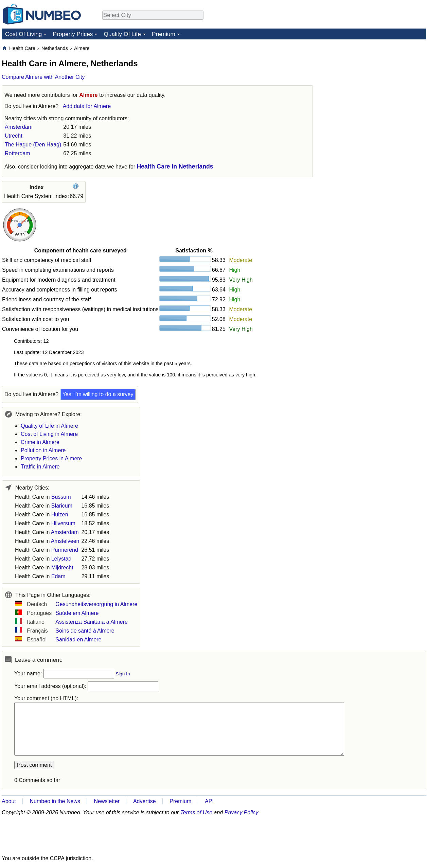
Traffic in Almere (40, 467)
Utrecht (14, 136)
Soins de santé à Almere (85, 631)
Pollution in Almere (43, 450)
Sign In (123, 674)
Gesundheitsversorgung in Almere (96, 604)
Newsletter (107, 801)
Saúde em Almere (77, 613)
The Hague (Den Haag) (33, 145)
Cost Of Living (23, 34)
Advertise (145, 801)
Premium (164, 34)
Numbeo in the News (55, 801)
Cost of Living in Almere (49, 434)
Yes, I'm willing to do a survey (98, 394)
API (209, 801)
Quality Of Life (122, 34)
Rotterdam (17, 153)
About (9, 801)
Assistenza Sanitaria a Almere (92, 622)
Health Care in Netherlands (175, 166)
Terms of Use (197, 812)
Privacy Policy (242, 812)
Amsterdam (19, 127)
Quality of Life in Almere (49, 426)
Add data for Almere (87, 106)
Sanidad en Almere (78, 640)
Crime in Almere (40, 442)
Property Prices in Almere (51, 458)
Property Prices (73, 34)
